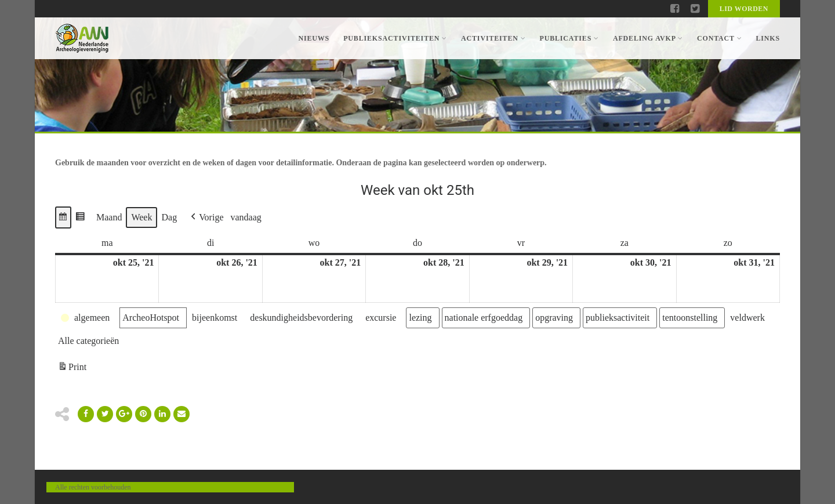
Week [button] (141, 217)
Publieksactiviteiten (395, 38)
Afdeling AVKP (648, 38)
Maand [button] (109, 217)
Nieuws (314, 38)
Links (768, 38)
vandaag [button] (246, 217)
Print (72, 369)
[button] (63, 217)
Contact (719, 38)
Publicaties (569, 38)
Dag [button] (169, 217)
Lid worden (744, 9)
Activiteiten (493, 38)
